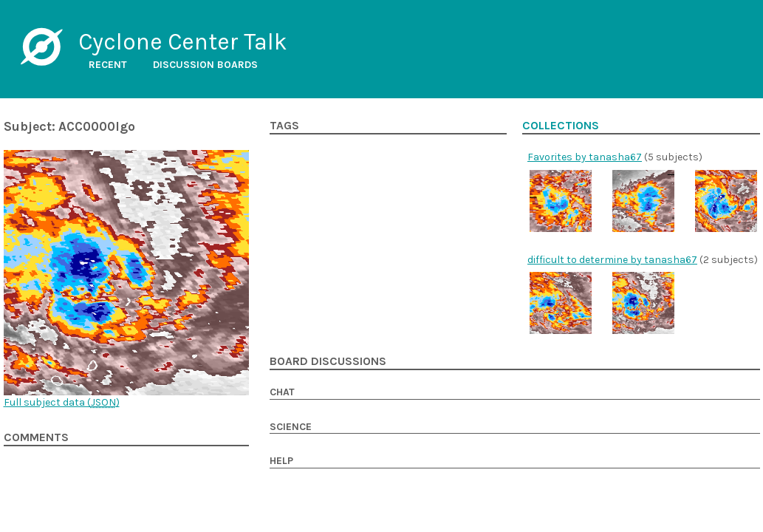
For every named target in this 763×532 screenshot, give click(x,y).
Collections (561, 126)
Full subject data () (62, 402)
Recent (108, 65)
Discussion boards (205, 65)
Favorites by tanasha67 (585, 157)
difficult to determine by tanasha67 (612, 260)
